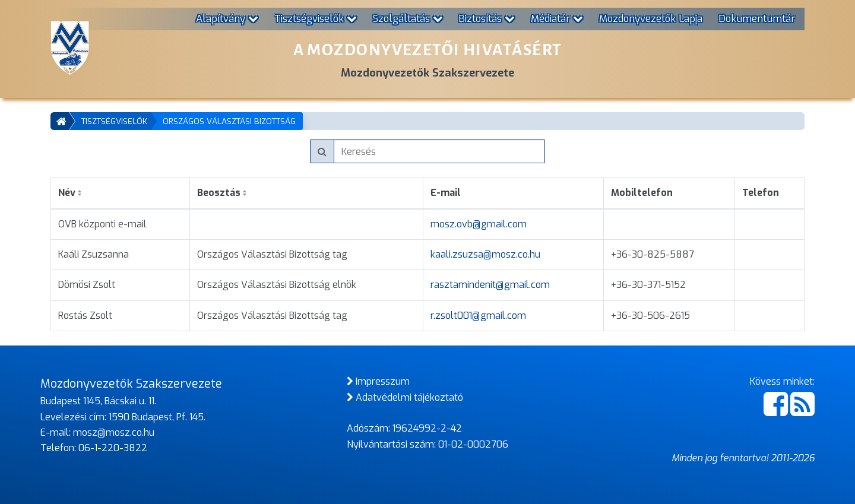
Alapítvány (227, 18)
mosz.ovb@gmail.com (479, 224)
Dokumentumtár (757, 18)
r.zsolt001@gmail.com (478, 316)
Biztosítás (487, 18)
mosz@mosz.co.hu (114, 432)
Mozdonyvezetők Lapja (651, 18)
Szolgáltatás (408, 18)
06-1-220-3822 (113, 448)
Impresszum (378, 381)
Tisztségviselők (316, 18)
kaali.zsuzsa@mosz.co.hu (485, 254)
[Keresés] (440, 151)
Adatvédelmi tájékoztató (405, 397)
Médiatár (557, 18)
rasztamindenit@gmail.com (490, 285)
